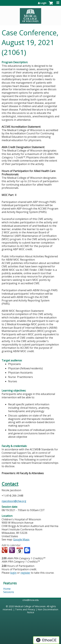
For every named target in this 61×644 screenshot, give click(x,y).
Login (43, 3)
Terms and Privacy (25, 609)
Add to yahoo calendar (12, 550)
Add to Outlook (27, 550)
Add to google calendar (5, 550)
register (25, 573)
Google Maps (21, 539)
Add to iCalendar (20, 550)
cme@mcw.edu (31, 600)
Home (7, 589)
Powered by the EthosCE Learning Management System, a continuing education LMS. (46, 640)
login (13, 573)
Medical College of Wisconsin (30, 606)
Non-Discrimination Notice (43, 611)
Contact (10, 484)
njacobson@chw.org (14, 501)
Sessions (9, 592)
